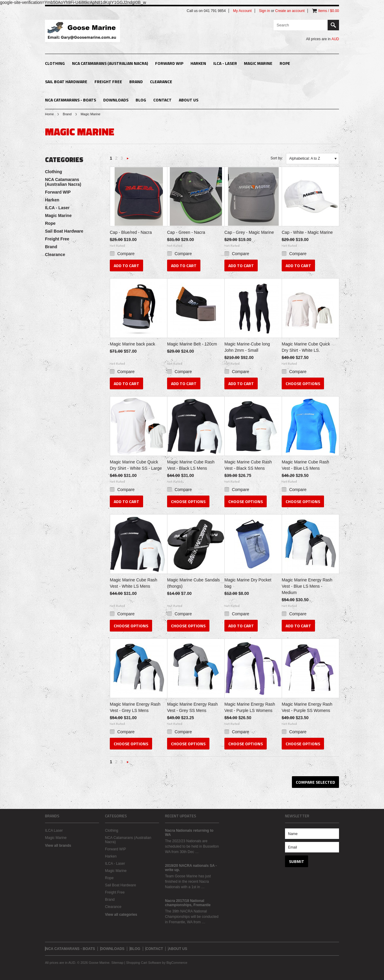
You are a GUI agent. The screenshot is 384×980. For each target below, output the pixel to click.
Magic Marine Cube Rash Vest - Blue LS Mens (305, 465)
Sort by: (277, 158)
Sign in (264, 11)
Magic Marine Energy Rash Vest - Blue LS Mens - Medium (307, 586)
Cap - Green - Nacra (186, 232)
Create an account (290, 11)
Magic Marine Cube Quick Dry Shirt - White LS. (306, 347)
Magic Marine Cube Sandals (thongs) (193, 583)
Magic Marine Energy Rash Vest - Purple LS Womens (250, 707)
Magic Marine (258, 63)
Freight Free (108, 81)
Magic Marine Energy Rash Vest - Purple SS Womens (307, 707)
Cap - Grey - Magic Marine (249, 232)
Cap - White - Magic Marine (307, 232)
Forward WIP (169, 63)
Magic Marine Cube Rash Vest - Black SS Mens (248, 465)
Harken (198, 63)
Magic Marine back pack (132, 344)
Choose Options (303, 383)
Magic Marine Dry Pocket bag (248, 583)
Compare (126, 254)
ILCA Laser (54, 831)
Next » (128, 160)
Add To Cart (126, 265)
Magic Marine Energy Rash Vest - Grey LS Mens (135, 707)
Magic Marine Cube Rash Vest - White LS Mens (133, 583)
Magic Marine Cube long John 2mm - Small (247, 347)
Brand (136, 81)
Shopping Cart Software (144, 963)
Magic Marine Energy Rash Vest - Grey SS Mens (192, 707)
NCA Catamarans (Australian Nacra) (110, 63)
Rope (285, 63)
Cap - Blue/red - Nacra (131, 232)
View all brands (58, 846)
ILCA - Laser (225, 63)
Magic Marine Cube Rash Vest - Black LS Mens (191, 465)
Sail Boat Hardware (66, 81)
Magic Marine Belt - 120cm (192, 344)
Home (49, 114)
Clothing (55, 63)
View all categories (121, 915)
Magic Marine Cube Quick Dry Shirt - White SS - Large (136, 465)
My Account (242, 11)
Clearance (161, 81)
